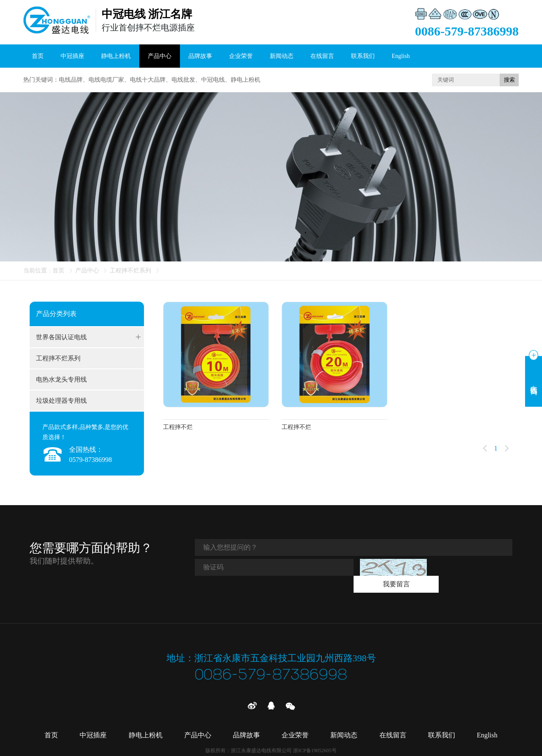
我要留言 (473, 567)
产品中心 (160, 56)
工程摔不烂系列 (130, 271)
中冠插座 (72, 56)
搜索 (509, 80)
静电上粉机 (116, 56)
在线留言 (322, 56)
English (401, 56)
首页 (38, 56)
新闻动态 (282, 56)
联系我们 (363, 56)
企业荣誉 (241, 56)
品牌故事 (200, 56)
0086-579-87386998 (271, 663)
